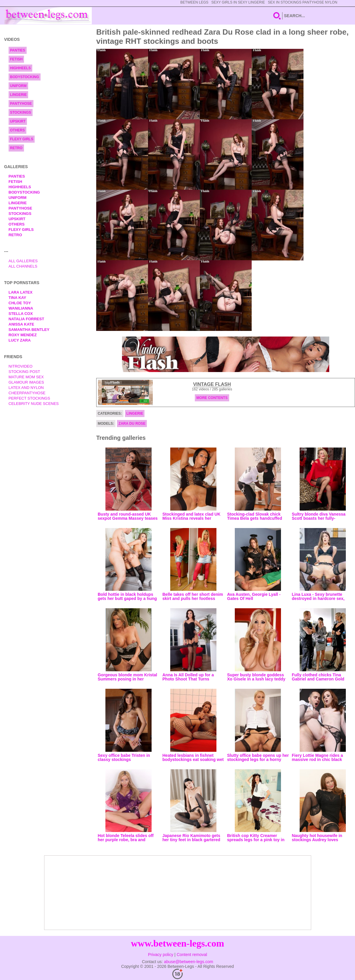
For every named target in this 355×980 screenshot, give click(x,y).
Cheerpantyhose (27, 393)
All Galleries (23, 261)
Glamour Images (26, 382)
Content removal (192, 955)
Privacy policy (161, 955)
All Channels (23, 266)
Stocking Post (24, 372)
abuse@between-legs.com (189, 962)
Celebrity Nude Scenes (34, 404)
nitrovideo (21, 366)
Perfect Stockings (29, 398)
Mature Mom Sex (26, 377)
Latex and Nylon (26, 388)
